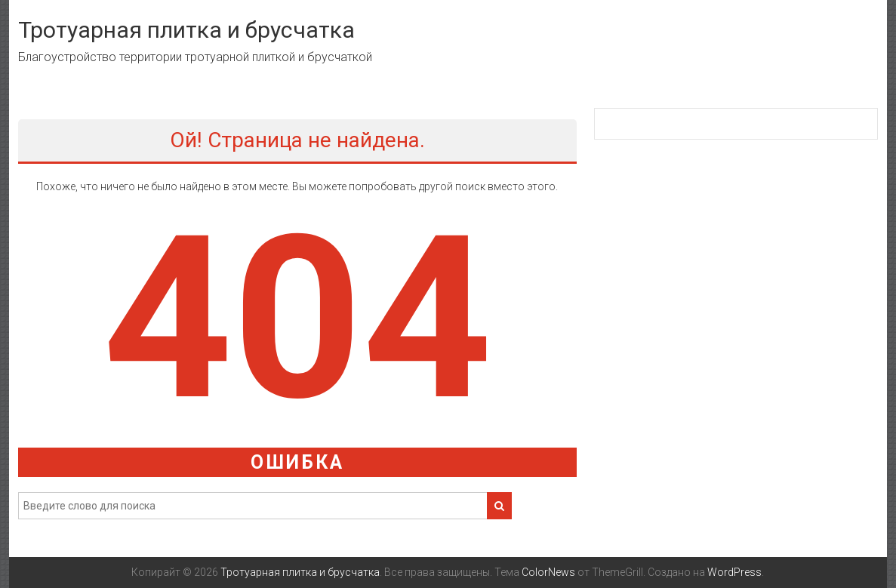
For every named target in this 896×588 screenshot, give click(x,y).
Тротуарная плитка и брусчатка (186, 30)
